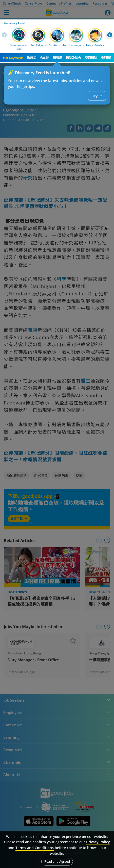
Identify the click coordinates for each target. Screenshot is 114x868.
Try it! (97, 96)
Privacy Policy (98, 842)
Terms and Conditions (35, 848)
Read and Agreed (57, 861)
